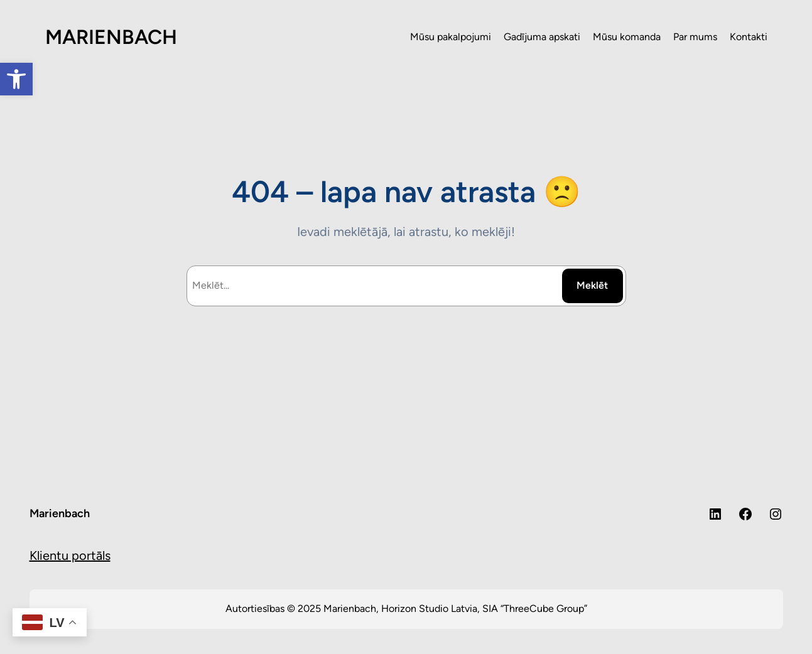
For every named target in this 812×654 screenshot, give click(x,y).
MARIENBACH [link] (111, 37)
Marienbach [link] (60, 513)
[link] (16, 79)
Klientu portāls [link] (70, 555)
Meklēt (592, 285)
